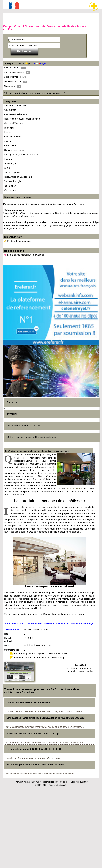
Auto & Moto (10, 110)
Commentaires (12, 650)
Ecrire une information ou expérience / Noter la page (39, 658)
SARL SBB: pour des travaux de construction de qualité (36, 765)
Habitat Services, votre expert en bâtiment (29, 702)
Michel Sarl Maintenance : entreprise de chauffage (33, 734)
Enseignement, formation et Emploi (21, 154)
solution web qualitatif (78, 782)
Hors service (12, 630)
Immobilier (9, 128)
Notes (7, 646)
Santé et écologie (13, 181)
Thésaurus (12, 402)
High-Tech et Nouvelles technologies (22, 119)
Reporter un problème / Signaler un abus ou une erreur (41, 653)
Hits (6, 634)
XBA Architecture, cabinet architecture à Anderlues (31, 437)
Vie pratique (10, 190)
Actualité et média (13, 137)
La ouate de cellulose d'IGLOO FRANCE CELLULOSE (34, 749)
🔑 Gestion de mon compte (17, 241)
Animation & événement (16, 114)
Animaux (8, 141)
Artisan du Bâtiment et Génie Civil (23, 426)
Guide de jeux (11, 164)
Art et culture (10, 146)
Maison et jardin (12, 172)
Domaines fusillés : (15, 82)
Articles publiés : (15, 68)
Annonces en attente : (17, 72)
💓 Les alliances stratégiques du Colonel (24, 255)
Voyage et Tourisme (14, 123)
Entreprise (9, 159)
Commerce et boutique (15, 150)
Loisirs (7, 168)
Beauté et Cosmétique (15, 105)
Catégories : (13, 86)
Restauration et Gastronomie (18, 177)
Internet (8, 132)
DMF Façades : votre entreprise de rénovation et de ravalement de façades (46, 718)
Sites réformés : (15, 77)
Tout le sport (10, 186)
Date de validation (9, 640)
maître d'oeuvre (74, 489)
